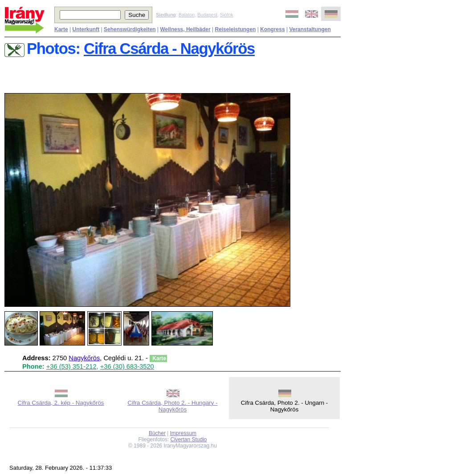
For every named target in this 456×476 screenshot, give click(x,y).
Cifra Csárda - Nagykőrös (169, 49)
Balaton (187, 15)
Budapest (207, 15)
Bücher (157, 433)
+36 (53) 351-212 (71, 366)
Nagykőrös (84, 358)
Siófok (227, 15)
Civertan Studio (189, 439)
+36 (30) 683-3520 (127, 366)
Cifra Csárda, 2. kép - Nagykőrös (61, 403)
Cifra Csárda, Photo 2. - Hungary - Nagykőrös (172, 406)
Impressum (183, 433)
